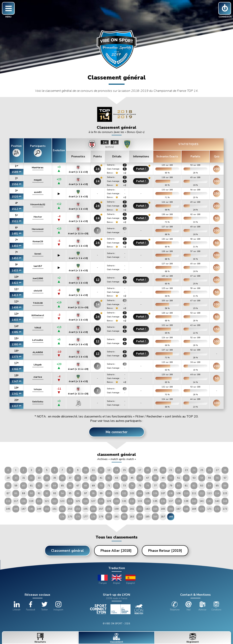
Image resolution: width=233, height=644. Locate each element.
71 (109, 486)
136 (163, 501)
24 (194, 470)
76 (148, 486)
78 (163, 486)
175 (70, 517)
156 (93, 509)
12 (101, 470)
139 (186, 501)
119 (31, 501)
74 (132, 486)
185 (147, 517)
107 (163, 493)
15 (124, 470)
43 (117, 478)
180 (109, 517)
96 (78, 493)
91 (39, 493)
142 (209, 501)
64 (55, 486)
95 (70, 493)
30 (16, 478)
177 (86, 517)
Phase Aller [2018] (116, 551)
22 (179, 470)
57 (225, 478)
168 (186, 509)
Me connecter (117, 432)
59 (16, 486)
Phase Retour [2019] (165, 551)
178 (93, 517)
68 (86, 486)
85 (217, 486)
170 (202, 509)
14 (117, 470)
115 (225, 493)
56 (217, 478)
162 (140, 509)
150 (47, 509)
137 (171, 501)
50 (171, 478)
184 (140, 517)
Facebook (31, 606)
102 (124, 493)
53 (194, 478)
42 (109, 478)
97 (86, 493)
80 (179, 486)
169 (194, 509)
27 (217, 470)
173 (225, 509)
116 (8, 501)
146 (16, 509)
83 (202, 486)
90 (31, 493)
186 (155, 517)
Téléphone (175, 606)
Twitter (44, 606)
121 (47, 501)
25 (202, 470)
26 (210, 470)
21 (171, 470)
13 (109, 470)
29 (8, 478)
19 (155, 470)
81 (186, 486)
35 (55, 478)
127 (93, 501)
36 (62, 478)
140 (194, 501)
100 (109, 493)
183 (132, 517)
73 (124, 486)
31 (24, 478)
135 (155, 501)
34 (47, 478)
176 (78, 517)
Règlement (193, 638)
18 (148, 470)
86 (225, 486)
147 (24, 509)
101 (117, 493)
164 (155, 509)
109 (178, 493)
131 (124, 501)
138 (178, 501)
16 (132, 470)
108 (171, 493)
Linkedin (17, 606)
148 (31, 509)
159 (117, 509)
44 (124, 478)
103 (132, 493)
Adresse (202, 606)
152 (62, 509)
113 (209, 493)
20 (163, 470)
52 (186, 478)
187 (163, 517)
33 (39, 478)
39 (86, 478)
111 (194, 493)
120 (39, 501)
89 (24, 493)
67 (78, 486)
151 (55, 509)
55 (210, 478)
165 (163, 509)
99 (101, 493)
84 (210, 486)
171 (209, 509)
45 (132, 478)
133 (140, 501)
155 (86, 509)
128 (101, 501)
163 (147, 509)
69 (93, 486)
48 (155, 478)
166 (171, 509)
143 (217, 501)
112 (202, 493)
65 (62, 486)
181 (117, 517)
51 (179, 478)
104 (140, 493)
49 (163, 478)
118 (24, 501)
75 (140, 486)
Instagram (58, 606)
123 (62, 501)
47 (148, 478)
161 (132, 509)
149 (39, 509)
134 (147, 501)
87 (8, 493)
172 (217, 509)
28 (225, 470)
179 (101, 517)
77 (155, 486)
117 (16, 501)
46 (140, 478)
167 (178, 509)
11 (93, 470)
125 (78, 501)
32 (31, 478)
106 (155, 493)
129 (109, 501)
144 (225, 501)
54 (202, 478)
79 (171, 486)
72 (117, 486)
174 (62, 517)
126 (86, 501)
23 (186, 470)
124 (70, 501)
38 (78, 478)
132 (132, 501)
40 (93, 478)
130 (117, 501)
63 (47, 486)
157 (101, 509)
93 (55, 493)
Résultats (40, 638)
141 (202, 501)
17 (140, 470)
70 (101, 486)
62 (39, 486)
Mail (189, 606)
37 (70, 478)
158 (109, 509)
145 (8, 509)
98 (93, 493)
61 (31, 486)
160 (124, 509)
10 (86, 470)
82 (194, 486)
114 (217, 493)
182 (124, 517)
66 (70, 486)
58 (8, 486)
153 (70, 509)
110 (186, 493)
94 (62, 493)
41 (101, 478)
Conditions (216, 606)
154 (78, 509)
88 (16, 493)
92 (47, 493)
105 (147, 493)
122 (55, 501)
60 (24, 486)
